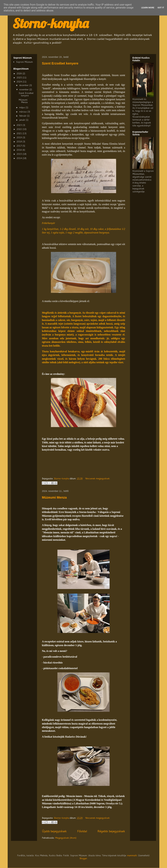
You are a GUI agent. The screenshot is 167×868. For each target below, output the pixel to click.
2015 (20, 154)
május (22, 107)
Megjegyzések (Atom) (66, 838)
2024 (20, 82)
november (24, 89)
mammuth (132, 855)
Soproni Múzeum (24, 62)
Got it (161, 8)
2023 (20, 125)
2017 (20, 146)
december (24, 85)
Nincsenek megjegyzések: (98, 478)
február (23, 116)
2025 (20, 78)
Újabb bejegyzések (54, 831)
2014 (20, 158)
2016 (20, 150)
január (23, 120)
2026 (20, 73)
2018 (20, 142)
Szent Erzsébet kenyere (60, 63)
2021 (20, 133)
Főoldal (82, 831)
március (23, 112)
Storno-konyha (51, 23)
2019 (20, 137)
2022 (20, 129)
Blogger (83, 858)
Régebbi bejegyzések (111, 831)
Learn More (148, 8)
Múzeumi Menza (54, 497)
